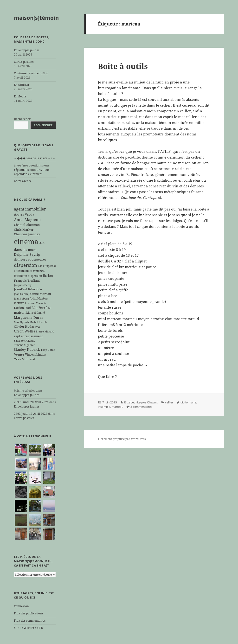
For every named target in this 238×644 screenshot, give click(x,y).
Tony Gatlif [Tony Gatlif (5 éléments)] (48, 350)
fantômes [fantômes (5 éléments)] (39, 271)
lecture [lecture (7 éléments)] (19, 303)
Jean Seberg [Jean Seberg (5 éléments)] (21, 299)
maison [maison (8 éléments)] (20, 312)
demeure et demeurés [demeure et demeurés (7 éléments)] (30, 259)
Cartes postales (24, 62)
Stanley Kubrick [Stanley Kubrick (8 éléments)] (27, 349)
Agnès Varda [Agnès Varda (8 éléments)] (24, 214)
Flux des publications (29, 613)
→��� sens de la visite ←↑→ (35, 158)
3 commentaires (141, 407)
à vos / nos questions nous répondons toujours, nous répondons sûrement (32, 170)
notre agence (23, 181)
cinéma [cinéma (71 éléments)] (26, 242)
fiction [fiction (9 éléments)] (48, 276)
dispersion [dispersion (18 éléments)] (26, 265)
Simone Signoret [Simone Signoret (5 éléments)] (24, 345)
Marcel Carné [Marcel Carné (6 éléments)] (35, 312)
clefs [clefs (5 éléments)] (42, 243)
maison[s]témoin (36, 18)
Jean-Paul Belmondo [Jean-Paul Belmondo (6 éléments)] (28, 289)
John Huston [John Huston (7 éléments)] (39, 298)
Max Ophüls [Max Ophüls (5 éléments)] (21, 322)
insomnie (104, 407)
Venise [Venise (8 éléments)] (19, 354)
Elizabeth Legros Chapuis (141, 402)
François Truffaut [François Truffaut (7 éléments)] (27, 281)
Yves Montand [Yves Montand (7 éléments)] (25, 359)
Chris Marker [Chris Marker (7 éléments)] (24, 230)
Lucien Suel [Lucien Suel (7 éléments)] (22, 308)
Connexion (21, 606)
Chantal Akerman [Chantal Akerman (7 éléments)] (27, 225)
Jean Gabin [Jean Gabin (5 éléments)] (21, 294)
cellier (169, 402)
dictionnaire (188, 402)
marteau (117, 407)
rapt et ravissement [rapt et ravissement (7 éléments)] (28, 336)
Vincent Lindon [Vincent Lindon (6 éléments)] (36, 354)
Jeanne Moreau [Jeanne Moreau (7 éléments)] (40, 294)
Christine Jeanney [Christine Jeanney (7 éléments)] (27, 234)
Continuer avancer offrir (31, 73)
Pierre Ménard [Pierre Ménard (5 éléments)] (45, 332)
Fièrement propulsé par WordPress (122, 439)
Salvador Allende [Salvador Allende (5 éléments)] (25, 341)
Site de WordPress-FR (28, 628)
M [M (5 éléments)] (49, 308)
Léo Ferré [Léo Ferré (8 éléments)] (39, 308)
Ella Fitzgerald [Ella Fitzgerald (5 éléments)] (47, 266)
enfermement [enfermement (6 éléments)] (23, 271)
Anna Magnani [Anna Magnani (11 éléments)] (27, 220)
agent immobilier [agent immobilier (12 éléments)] (30, 209)
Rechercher (22, 119)
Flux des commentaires (30, 621)
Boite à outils (123, 66)
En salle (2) (21, 85)
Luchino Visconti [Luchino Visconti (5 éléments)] (36, 303)
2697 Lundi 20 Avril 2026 (31, 402)
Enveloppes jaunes (27, 50)
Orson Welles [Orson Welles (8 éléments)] (25, 331)
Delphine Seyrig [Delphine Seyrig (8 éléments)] (27, 254)
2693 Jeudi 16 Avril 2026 (31, 414)
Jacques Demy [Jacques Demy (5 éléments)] (23, 285)
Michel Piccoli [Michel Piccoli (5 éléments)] (38, 322)
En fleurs (20, 96)
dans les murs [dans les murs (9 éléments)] (25, 250)
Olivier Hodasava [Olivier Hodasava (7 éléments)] (27, 326)
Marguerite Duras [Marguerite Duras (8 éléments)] (29, 317)
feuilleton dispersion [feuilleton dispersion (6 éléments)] (28, 276)
